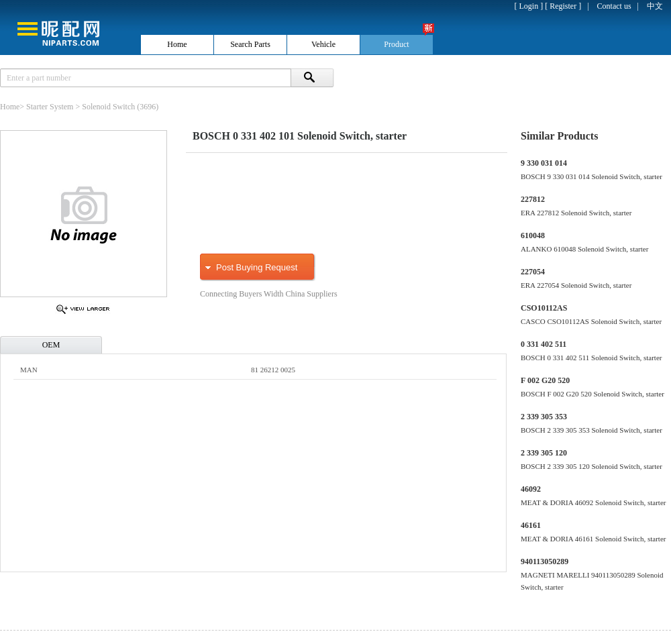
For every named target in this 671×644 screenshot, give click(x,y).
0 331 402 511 (544, 344)
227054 (533, 272)
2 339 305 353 (544, 417)
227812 (533, 199)
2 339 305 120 (544, 453)
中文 (655, 6)
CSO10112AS (544, 308)
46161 (531, 525)
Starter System (50, 107)
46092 (531, 489)
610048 (533, 235)
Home (10, 107)
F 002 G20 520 (545, 380)
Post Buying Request (257, 267)
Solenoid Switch (108, 107)
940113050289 (545, 561)
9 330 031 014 (544, 163)
